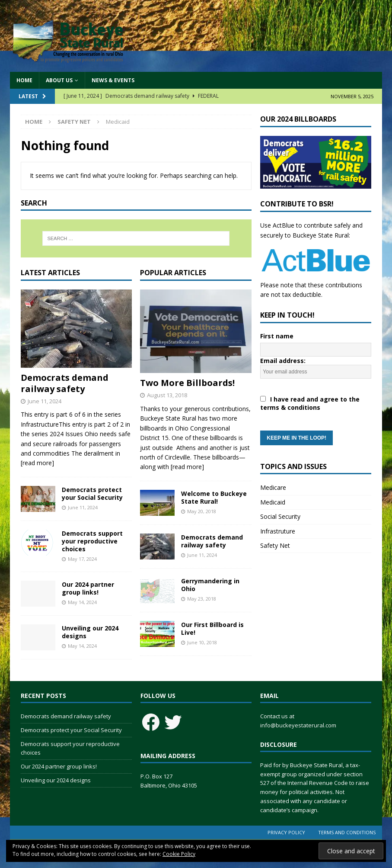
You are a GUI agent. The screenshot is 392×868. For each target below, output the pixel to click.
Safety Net (74, 122)
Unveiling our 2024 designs (90, 632)
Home (24, 80)
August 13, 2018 (167, 395)
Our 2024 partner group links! (88, 588)
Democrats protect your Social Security (92, 493)
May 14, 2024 (82, 602)
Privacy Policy (286, 832)
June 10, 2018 (202, 642)
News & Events (113, 80)
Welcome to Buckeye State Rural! (214, 497)
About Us (59, 80)
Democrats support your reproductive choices (92, 541)
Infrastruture (278, 531)
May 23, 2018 (202, 599)
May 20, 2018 (202, 511)
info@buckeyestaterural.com (298, 725)
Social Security (280, 516)
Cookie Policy (179, 854)
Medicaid (273, 502)
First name (277, 336)
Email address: (316, 401)
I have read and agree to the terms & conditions (310, 403)
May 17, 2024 (82, 559)
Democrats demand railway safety (65, 383)
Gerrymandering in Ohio (210, 585)
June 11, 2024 (45, 401)
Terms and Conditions (347, 832)
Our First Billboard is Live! (212, 628)
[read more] (37, 463)
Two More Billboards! (187, 383)
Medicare (273, 487)
